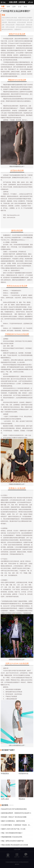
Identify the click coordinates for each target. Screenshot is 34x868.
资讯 (25, 7)
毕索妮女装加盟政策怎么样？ (17, 484)
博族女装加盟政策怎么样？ (17, 166)
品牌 (14, 7)
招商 (8, 7)
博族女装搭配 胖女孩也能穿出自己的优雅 (15, 845)
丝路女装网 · (17, 2)
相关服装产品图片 (8, 750)
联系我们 (26, 855)
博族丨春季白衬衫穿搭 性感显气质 (12, 841)
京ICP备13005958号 (24, 862)
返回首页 (17, 864)
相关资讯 (8, 805)
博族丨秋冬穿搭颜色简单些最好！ (12, 833)
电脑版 (8, 855)
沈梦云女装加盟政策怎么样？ (17, 745)
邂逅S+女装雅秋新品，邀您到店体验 (13, 821)
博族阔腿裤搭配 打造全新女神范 (12, 837)
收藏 (30, 2)
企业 (20, 7)
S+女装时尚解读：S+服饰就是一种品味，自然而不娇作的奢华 (17, 825)
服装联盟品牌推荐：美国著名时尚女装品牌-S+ (16, 813)
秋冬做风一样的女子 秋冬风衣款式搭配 (14, 817)
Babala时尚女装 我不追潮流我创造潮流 (14, 809)
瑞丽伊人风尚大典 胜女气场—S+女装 (13, 829)
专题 (3, 6)
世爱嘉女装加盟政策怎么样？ (17, 660)
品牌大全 (17, 855)
